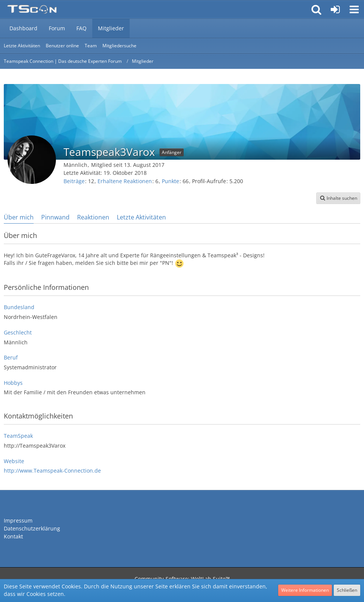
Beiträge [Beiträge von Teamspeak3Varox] (74, 181)
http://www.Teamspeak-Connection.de (52, 471)
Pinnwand (55, 217)
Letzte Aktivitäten (141, 217)
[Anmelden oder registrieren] (335, 9)
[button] (354, 9)
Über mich (19, 217)
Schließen (347, 590)
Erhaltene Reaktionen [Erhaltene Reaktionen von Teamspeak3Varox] (125, 181)
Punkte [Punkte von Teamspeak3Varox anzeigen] (170, 181)
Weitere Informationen (305, 590)
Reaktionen (93, 217)
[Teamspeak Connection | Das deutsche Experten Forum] (32, 9)
